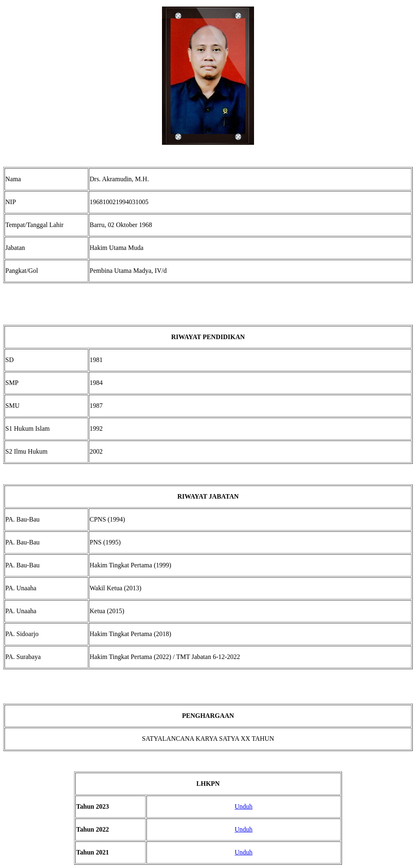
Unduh (244, 806)
